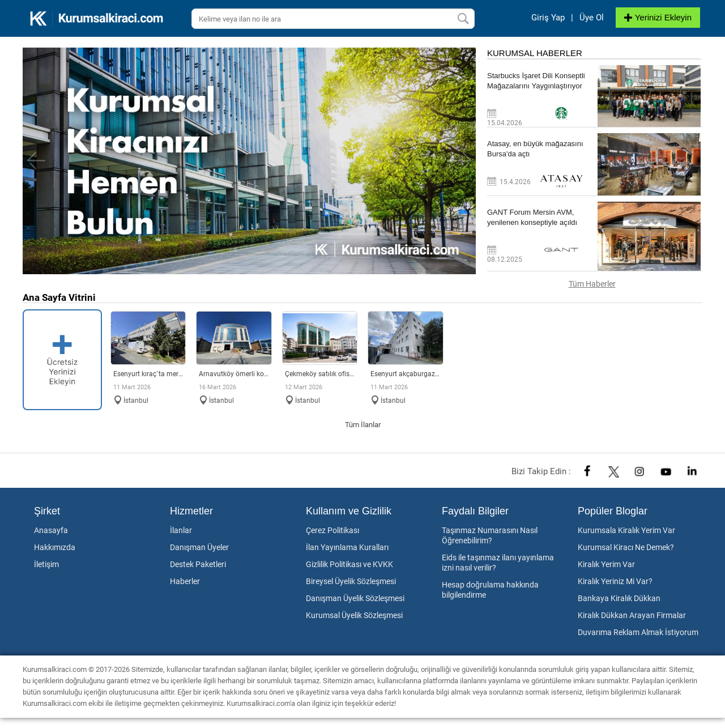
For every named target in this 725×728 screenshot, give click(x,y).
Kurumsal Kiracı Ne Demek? (626, 547)
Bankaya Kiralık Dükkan (619, 598)
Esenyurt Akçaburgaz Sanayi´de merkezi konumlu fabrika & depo (406, 374)
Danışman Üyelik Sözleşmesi (355, 598)
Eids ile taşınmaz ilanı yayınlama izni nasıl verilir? (498, 563)
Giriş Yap (548, 18)
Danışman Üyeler (199, 547)
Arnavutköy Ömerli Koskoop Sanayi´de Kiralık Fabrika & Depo (234, 374)
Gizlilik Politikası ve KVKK (349, 564)
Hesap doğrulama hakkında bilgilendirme (490, 590)
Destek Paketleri (198, 564)
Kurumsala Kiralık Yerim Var (626, 530)
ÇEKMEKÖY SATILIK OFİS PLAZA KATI (320, 374)
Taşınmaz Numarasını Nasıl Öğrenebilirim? (490, 535)
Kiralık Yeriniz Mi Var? (615, 581)
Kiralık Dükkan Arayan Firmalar (632, 615)
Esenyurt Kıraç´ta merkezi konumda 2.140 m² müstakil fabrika (148, 374)
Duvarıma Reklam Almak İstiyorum (638, 632)
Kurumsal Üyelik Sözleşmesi (354, 615)
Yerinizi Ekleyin (658, 17)
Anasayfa (51, 530)
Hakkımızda (55, 547)
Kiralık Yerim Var (606, 564)
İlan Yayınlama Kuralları (347, 547)
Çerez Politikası (332, 530)
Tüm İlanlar (363, 425)
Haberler (185, 581)
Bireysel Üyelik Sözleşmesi (351, 581)
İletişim (46, 564)
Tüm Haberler (592, 284)
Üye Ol (592, 18)
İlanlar (181, 530)
